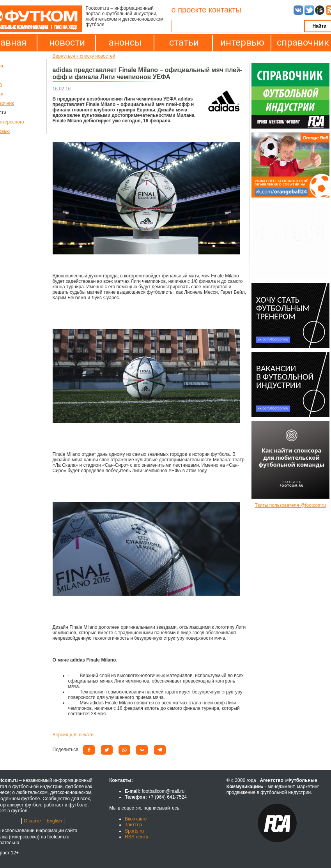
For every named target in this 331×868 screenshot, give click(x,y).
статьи (184, 42)
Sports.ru (134, 831)
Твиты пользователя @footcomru (290, 505)
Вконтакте (136, 819)
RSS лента (136, 837)
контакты (225, 10)
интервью (242, 42)
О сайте (32, 821)
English (54, 821)
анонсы (125, 42)
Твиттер (133, 825)
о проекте (189, 10)
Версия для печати (73, 735)
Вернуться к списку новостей (84, 56)
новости (67, 42)
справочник (301, 42)
